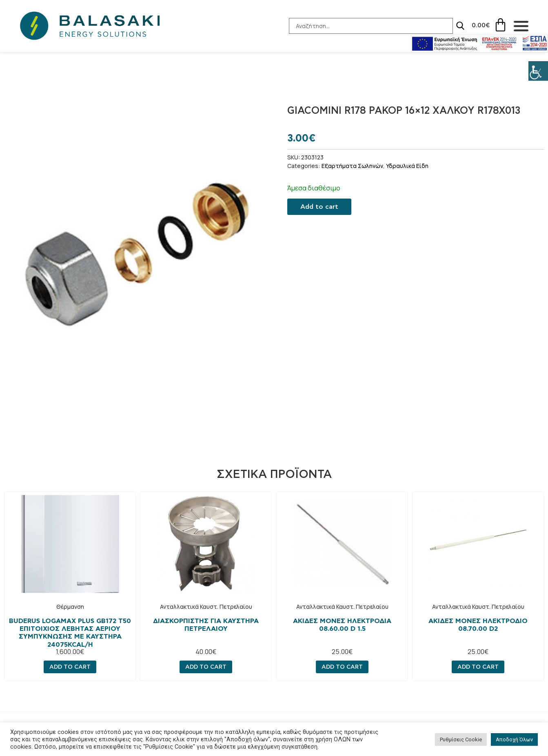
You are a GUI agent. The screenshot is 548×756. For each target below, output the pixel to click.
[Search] (454, 26)
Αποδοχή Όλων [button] (514, 739)
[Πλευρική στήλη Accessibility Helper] (538, 71)
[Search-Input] (364, 26)
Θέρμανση (70, 607)
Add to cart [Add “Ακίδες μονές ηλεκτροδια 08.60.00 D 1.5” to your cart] (342, 667)
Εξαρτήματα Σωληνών (352, 166)
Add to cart (319, 207)
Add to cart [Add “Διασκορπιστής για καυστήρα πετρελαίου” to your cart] (206, 667)
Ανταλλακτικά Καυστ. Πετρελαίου (206, 607)
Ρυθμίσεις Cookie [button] (461, 739)
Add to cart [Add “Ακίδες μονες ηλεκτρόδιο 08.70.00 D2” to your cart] (478, 667)
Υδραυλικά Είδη (407, 166)
